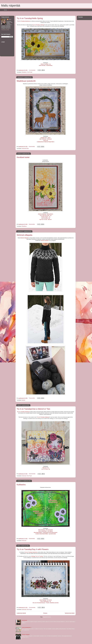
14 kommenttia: (32, 607)
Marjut (10, 19)
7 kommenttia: (32, 398)
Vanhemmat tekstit (70, 613)
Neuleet (23, 400)
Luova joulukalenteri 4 (26, 627)
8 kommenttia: (32, 146)
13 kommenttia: (32, 474)
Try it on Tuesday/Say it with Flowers (33, 549)
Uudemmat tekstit (21, 613)
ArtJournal (24, 476)
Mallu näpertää (11, 6)
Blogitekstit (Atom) (47, 617)
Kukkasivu (21, 485)
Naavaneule (24, 620)
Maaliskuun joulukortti (26, 81)
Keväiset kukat (23, 157)
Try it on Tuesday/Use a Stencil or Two (33, 409)
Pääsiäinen (24, 72)
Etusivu (6, 10)
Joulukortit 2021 (25, 149)
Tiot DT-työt (30, 72)
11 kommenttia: (32, 70)
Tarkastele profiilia (5, 30)
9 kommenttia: (32, 224)
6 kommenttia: (32, 539)
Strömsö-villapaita (24, 235)
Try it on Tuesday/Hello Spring (30, 18)
